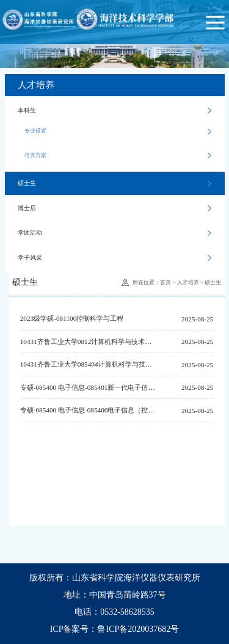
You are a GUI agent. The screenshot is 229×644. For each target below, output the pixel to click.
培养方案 (118, 156)
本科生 (114, 110)
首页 (165, 283)
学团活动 (114, 232)
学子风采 (114, 258)
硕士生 (114, 183)
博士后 (114, 208)
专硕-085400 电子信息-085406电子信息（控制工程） (88, 410)
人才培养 (188, 283)
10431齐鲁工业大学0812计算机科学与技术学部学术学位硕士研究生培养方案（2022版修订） (88, 342)
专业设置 (118, 131)
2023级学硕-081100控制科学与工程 (72, 318)
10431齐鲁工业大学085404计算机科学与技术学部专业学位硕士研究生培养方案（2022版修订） (88, 364)
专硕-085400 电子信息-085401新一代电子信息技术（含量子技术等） (88, 387)
